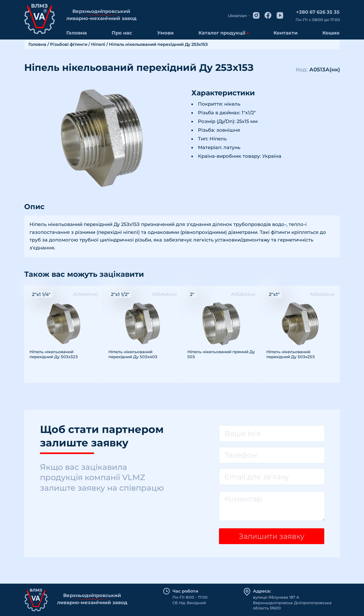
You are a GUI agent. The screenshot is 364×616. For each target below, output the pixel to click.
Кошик (331, 33)
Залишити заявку (271, 536)
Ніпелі (98, 44)
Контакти (286, 33)
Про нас (122, 33)
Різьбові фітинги (69, 44)
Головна (77, 33)
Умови (165, 33)
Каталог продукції (222, 33)
